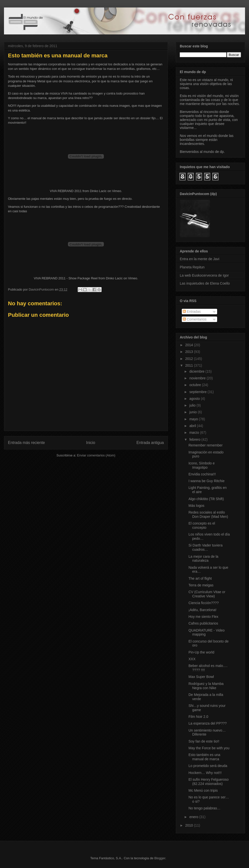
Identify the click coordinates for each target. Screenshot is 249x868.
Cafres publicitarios (203, 623)
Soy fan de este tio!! (204, 741)
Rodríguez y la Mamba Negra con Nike (206, 686)
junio (193, 412)
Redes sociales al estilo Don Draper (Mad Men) (208, 514)
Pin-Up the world (201, 652)
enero (194, 817)
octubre (196, 385)
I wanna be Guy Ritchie (207, 481)
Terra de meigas (201, 585)
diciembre (197, 371)
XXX (192, 659)
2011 (190, 365)
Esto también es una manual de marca (204, 757)
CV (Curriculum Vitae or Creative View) (207, 594)
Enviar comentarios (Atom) (96, 455)
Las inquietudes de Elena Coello (205, 283)
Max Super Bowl (201, 677)
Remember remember (206, 445)
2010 (190, 825)
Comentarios (195, 319)
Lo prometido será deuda (208, 766)
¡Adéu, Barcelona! (202, 610)
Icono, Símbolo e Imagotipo (202, 465)
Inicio (91, 443)
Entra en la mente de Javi (200, 259)
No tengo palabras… (204, 808)
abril (193, 426)
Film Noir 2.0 (198, 717)
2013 (190, 352)
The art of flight (200, 578)
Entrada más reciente (26, 443)
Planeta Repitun (192, 267)
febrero (195, 439)
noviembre (198, 378)
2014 (190, 345)
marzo (195, 433)
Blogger (160, 858)
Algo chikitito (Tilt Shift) (206, 499)
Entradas (192, 312)
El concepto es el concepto (202, 525)
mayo (194, 419)
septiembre (198, 392)
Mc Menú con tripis (203, 790)
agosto (195, 399)
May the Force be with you (209, 748)
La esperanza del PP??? (208, 723)
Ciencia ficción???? (204, 603)
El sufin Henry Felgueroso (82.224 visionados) (209, 782)
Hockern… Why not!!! (205, 773)
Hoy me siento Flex (203, 617)
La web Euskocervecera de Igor (204, 275)
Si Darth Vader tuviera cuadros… (206, 547)
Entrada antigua (150, 443)
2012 (190, 359)
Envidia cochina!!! (202, 474)
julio (193, 405)
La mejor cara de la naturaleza (203, 559)
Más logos (196, 506)
